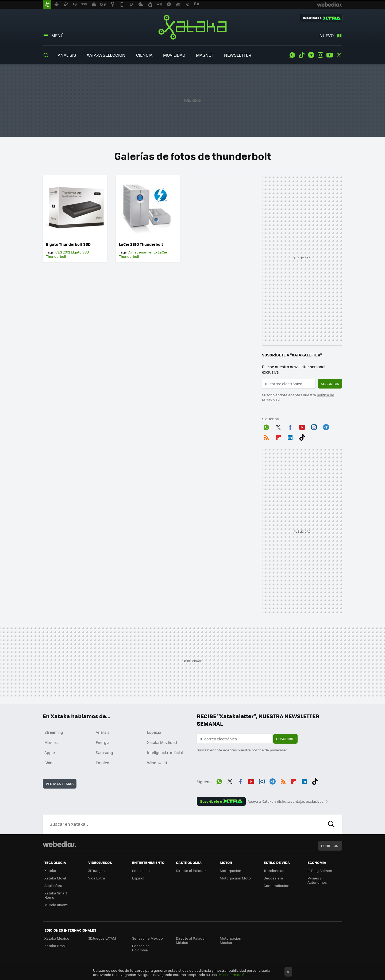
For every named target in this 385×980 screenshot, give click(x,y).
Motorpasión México (230, 940)
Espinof (138, 878)
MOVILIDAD (174, 55)
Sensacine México (147, 938)
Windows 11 (157, 763)
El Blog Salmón (320, 871)
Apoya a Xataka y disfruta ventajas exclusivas (286, 801)
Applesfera (53, 885)
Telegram (311, 55)
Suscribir (330, 384)
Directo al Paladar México (191, 940)
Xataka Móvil (55, 878)
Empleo (102, 763)
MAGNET (205, 55)
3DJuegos (96, 871)
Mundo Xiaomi (56, 905)
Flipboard (278, 436)
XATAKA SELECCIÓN (106, 55)
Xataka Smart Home (56, 895)
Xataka (192, 27)
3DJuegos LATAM (102, 938)
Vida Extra (97, 878)
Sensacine (141, 871)
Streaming (54, 732)
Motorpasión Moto (235, 878)
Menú (57, 35)
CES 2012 (63, 252)
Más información (232, 975)
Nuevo (327, 35)
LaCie (162, 252)
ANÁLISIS (67, 55)
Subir (326, 846)
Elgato (76, 252)
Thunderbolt (56, 256)
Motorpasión (230, 871)
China (49, 763)
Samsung (104, 752)
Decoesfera (273, 878)
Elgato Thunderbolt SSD (68, 244)
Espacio (154, 732)
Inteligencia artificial (165, 752)
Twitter (339, 55)
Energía (103, 742)
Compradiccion (276, 885)
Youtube (330, 55)
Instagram (320, 55)
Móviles (51, 742)
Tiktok (302, 55)
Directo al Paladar (191, 871)
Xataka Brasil (55, 946)
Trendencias (274, 871)
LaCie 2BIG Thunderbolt (141, 244)
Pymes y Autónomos (317, 880)
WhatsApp (292, 55)
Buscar (331, 824)
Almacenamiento (143, 252)
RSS (266, 436)
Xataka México (57, 938)
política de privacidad (269, 750)
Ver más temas (60, 784)
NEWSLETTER (238, 55)
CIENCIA (144, 55)
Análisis (103, 732)
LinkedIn (290, 436)
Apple (50, 752)
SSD (86, 252)
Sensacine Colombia (141, 948)
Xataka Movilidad (162, 742)
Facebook (290, 426)
